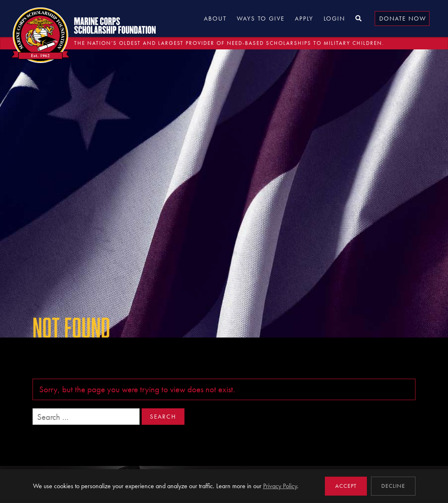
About (215, 19)
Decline (393, 486)
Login (334, 19)
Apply (304, 19)
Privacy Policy (280, 486)
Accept (346, 486)
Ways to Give (261, 19)
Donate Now (403, 19)
